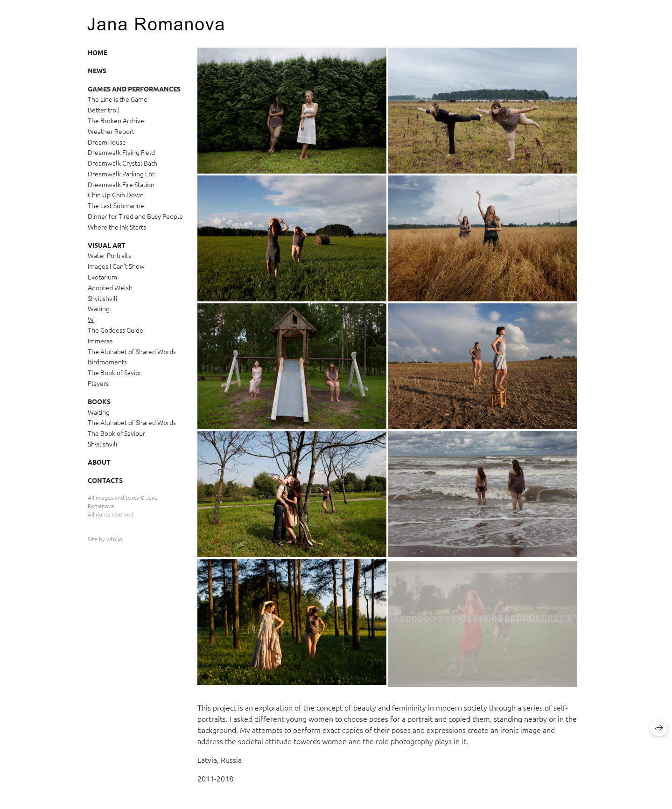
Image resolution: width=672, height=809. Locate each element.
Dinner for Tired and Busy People (135, 216)
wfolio (114, 539)
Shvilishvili (102, 298)
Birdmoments (107, 362)
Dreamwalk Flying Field (121, 152)
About (99, 462)
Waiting (99, 308)
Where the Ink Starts (117, 227)
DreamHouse (107, 142)
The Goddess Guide (115, 330)
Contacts (105, 480)
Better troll (104, 110)
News (97, 70)
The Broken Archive (116, 120)
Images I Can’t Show (116, 266)
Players (98, 383)
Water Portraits (109, 255)
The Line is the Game (118, 99)
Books (99, 401)
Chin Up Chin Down (116, 195)
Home (98, 52)
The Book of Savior (115, 372)
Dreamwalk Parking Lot (121, 174)
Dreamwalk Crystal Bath (122, 163)
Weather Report (111, 131)
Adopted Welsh (110, 287)
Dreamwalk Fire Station (121, 184)
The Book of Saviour (116, 433)
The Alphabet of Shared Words (132, 351)
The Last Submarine (116, 205)
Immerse (100, 341)
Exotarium (102, 277)
